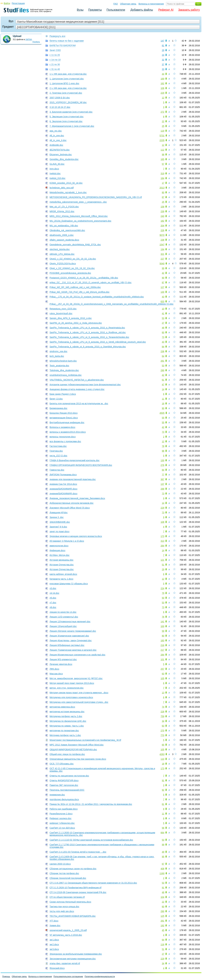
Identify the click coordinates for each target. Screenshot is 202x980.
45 (163, 930)
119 (162, 131)
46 (163, 328)
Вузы (80, 10)
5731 (162, 136)
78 (163, 446)
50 (163, 598)
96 (163, 451)
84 (163, 347)
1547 (162, 245)
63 (163, 674)
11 (163, 399)
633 (162, 301)
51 (163, 565)
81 (163, 46)
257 (162, 669)
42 (163, 273)
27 (163, 323)
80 (163, 192)
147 (162, 41)
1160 (162, 873)
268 (162, 489)
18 (163, 764)
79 (163, 593)
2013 (162, 188)
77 (163, 475)
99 (163, 268)
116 (162, 944)
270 (162, 731)
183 (162, 640)
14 (163, 389)
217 (162, 650)
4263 (162, 754)
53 (163, 318)
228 (162, 712)
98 (163, 155)
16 (163, 404)
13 (163, 693)
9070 (162, 235)
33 (163, 69)
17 (163, 183)
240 (162, 216)
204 (162, 226)
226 (162, 230)
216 (162, 645)
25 (163, 126)
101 (162, 659)
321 (162, 254)
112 (162, 150)
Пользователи (116, 10)
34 (163, 721)
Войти (7, 3)
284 (162, 655)
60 (163, 332)
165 (162, 159)
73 (163, 337)
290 (162, 370)
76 (163, 617)
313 (162, 541)
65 (163, 745)
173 (162, 536)
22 (163, 121)
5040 (162, 264)
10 (163, 309)
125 (162, 916)
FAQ (116, 4)
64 (163, 356)
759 (162, 716)
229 (162, 93)
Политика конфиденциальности (100, 976)
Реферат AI (166, 10)
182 (162, 221)
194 (162, 249)
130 (162, 292)
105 (162, 678)
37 (163, 64)
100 (162, 626)
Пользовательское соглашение (68, 976)
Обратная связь (128, 4)
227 (162, 259)
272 (162, 112)
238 (162, 240)
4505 (162, 413)
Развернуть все (57, 36)
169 (162, 79)
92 (163, 790)
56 (163, 828)
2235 (162, 140)
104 (162, 897)
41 (163, 313)
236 (162, 351)
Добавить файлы (142, 10)
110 (162, 759)
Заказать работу (189, 10)
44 (163, 74)
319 (162, 173)
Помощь (6, 976)
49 (163, 852)
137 (162, 484)
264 (162, 546)
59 (163, 631)
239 (162, 211)
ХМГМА (29, 39)
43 (163, 297)
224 (162, 588)
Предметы (95, 10)
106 (162, 88)
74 (163, 707)
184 (162, 178)
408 (162, 869)
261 (162, 361)
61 (163, 380)
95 (163, 857)
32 (163, 60)
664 (162, 833)
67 (163, 864)
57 (163, 164)
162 (162, 83)
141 (162, 622)
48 (163, 892)
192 (162, 925)
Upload (17, 36)
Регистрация (18, 3)
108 (162, 522)
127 (162, 287)
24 (163, 55)
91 (163, 780)
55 (163, 418)
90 (163, 278)
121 (162, 560)
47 (163, 385)
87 (163, 197)
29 (163, 50)
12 (163, 98)
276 (162, 465)
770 (162, 735)
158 (162, 207)
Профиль (36, 42)
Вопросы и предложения (151, 4)
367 (162, 479)
